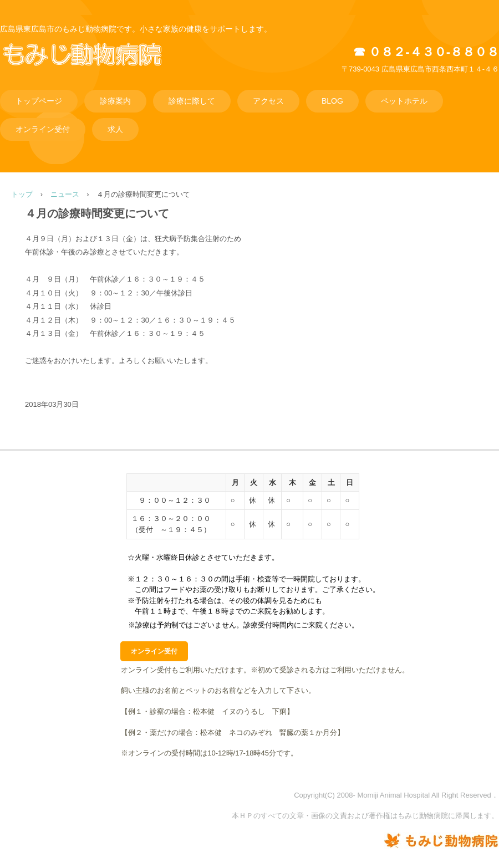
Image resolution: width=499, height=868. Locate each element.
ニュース (65, 194)
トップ (22, 194)
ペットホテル (404, 101)
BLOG (332, 101)
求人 (115, 129)
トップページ (39, 101)
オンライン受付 (43, 129)
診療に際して (192, 101)
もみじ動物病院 (98, 66)
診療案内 (115, 101)
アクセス (268, 101)
